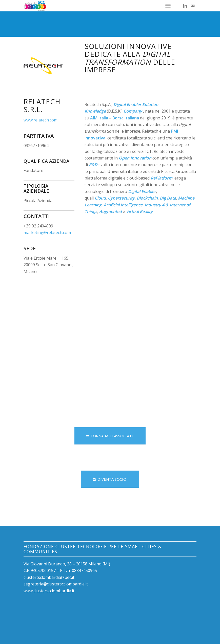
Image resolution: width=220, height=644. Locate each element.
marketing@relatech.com (47, 232)
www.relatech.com (41, 120)
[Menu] (168, 6)
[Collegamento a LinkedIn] (185, 6)
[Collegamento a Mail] (193, 6)
